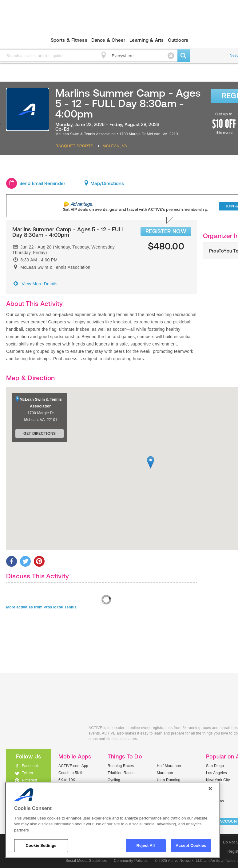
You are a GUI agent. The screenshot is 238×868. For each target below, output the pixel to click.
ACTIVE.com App (73, 766)
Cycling (114, 780)
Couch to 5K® (70, 773)
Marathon (165, 773)
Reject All (146, 845)
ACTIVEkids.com (43, 735)
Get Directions (40, 433)
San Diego (215, 766)
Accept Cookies (191, 845)
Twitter (28, 773)
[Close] (210, 789)
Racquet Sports (74, 146)
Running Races (121, 766)
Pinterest (30, 780)
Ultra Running (169, 780)
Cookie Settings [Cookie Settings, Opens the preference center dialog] (41, 845)
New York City (218, 780)
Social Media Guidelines (86, 861)
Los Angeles (216, 773)
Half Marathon (169, 766)
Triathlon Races (121, 773)
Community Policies (131, 861)
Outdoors (178, 40)
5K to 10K (67, 780)
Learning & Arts (147, 40)
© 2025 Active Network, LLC (179, 861)
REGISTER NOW (166, 231)
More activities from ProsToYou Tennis (41, 607)
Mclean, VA (115, 146)
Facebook (30, 766)
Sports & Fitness (69, 40)
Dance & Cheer (108, 40)
